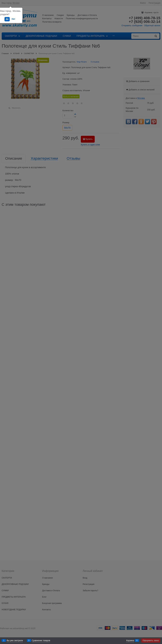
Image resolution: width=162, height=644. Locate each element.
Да (7, 19)
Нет (13, 19)
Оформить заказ (151, 640)
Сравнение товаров (41, 640)
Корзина (130, 640)
